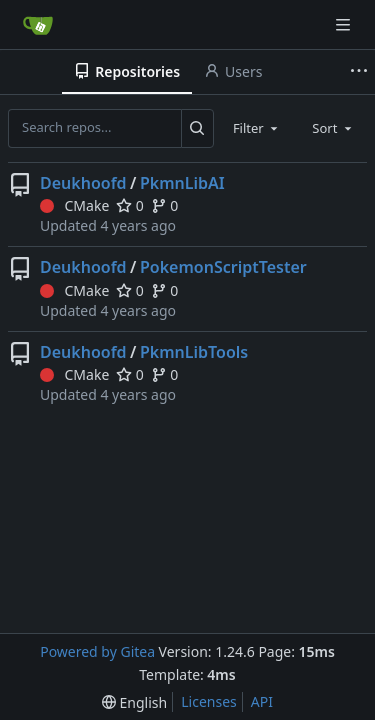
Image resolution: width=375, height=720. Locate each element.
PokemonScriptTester (223, 267)
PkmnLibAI (182, 183)
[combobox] (257, 128)
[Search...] (197, 128)
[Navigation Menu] (345, 24)
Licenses (209, 701)
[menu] (134, 702)
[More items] (359, 72)
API (262, 701)
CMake (74, 205)
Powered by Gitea (97, 651)
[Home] (38, 25)
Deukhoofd (83, 183)
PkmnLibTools (194, 352)
